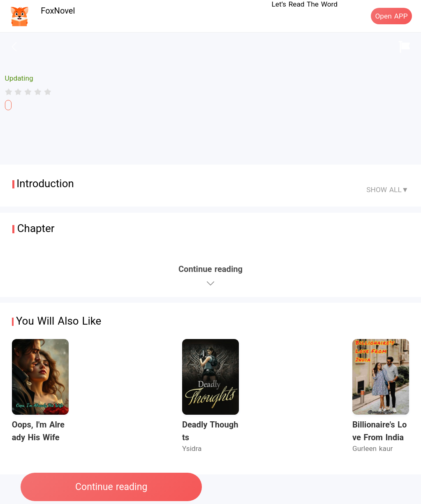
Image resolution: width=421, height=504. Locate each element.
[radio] (10, 92)
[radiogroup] (28, 92)
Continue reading (111, 487)
